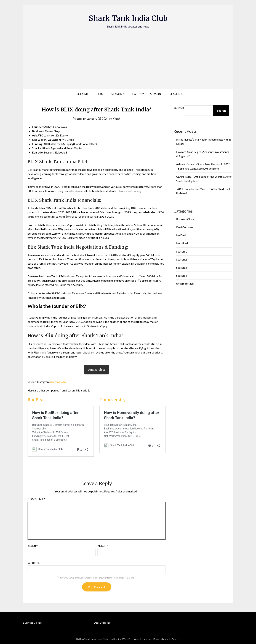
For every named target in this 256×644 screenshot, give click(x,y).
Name (33, 546)
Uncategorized (185, 284)
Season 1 (118, 94)
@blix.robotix (59, 382)
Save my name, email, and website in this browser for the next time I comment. (97, 578)
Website (34, 563)
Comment (36, 499)
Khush (117, 119)
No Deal (181, 235)
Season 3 (157, 94)
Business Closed (186, 219)
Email (103, 546)
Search (179, 108)
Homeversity (113, 400)
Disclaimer (82, 94)
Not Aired (182, 243)
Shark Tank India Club (128, 18)
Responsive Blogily (150, 639)
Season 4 (176, 94)
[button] (97, 370)
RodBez (36, 400)
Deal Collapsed (185, 227)
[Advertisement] (128, 55)
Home (101, 94)
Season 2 (137, 94)
